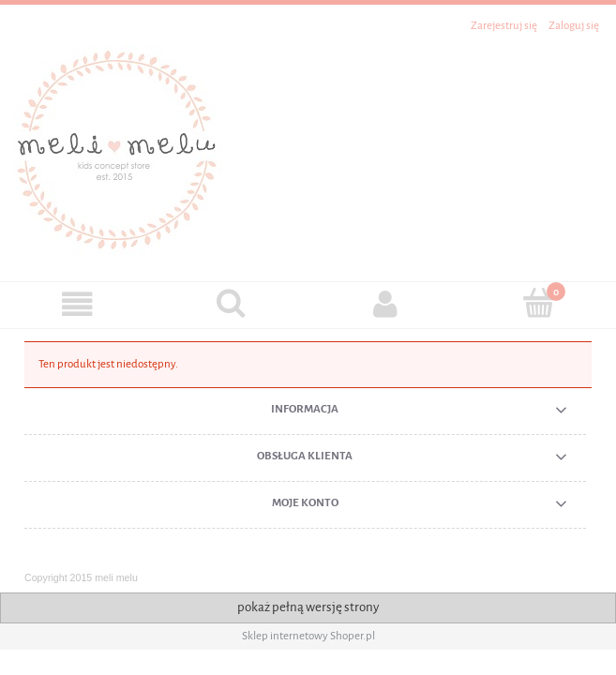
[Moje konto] (385, 304)
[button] (77, 304)
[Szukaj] (231, 303)
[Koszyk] (539, 303)
